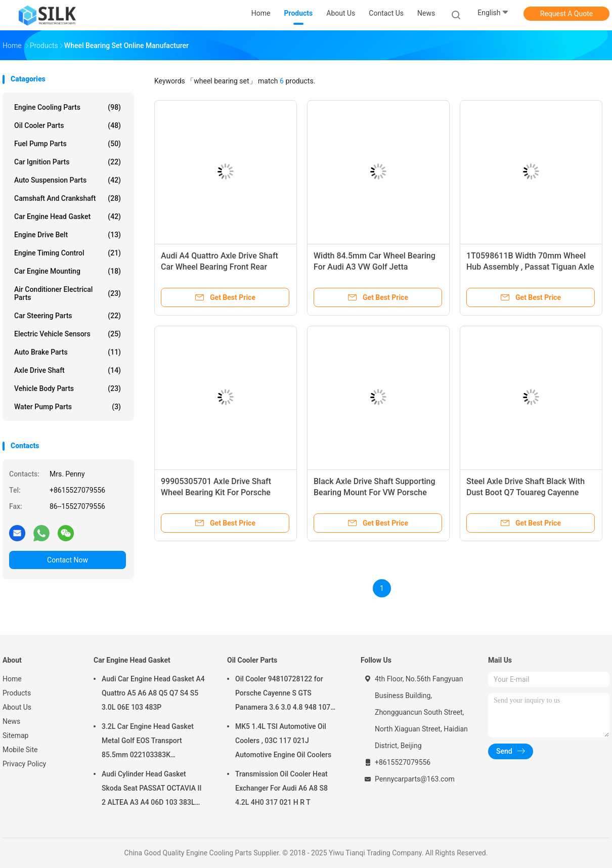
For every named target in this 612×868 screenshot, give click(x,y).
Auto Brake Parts (68, 352)
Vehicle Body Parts (68, 388)
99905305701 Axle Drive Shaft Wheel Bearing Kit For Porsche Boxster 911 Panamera (216, 492)
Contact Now (68, 560)
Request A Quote (566, 14)
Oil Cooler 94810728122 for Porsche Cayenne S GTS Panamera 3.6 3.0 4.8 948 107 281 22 (283, 695)
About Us (17, 707)
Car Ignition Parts (68, 162)
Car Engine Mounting (68, 271)
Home (12, 679)
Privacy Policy (24, 764)
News (11, 721)
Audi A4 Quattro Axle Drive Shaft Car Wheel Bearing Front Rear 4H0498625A (220, 267)
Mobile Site (20, 750)
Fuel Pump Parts (68, 144)
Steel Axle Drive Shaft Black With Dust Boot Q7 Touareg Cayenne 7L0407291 (526, 492)
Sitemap (15, 735)
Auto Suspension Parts (68, 180)
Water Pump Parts (68, 407)
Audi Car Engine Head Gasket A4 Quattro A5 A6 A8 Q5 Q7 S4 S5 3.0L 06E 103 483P (153, 693)
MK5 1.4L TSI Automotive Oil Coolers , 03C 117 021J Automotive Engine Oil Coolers (283, 741)
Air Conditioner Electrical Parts (68, 293)
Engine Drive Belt (68, 235)
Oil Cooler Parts (68, 125)
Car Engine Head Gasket (68, 216)
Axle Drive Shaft (68, 370)
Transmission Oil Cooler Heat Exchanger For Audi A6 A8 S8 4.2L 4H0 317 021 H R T (281, 788)
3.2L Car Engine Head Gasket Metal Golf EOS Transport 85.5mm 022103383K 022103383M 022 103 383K (148, 742)
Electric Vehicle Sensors (68, 334)
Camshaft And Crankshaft (68, 198)
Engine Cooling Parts (68, 107)
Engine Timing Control (68, 253)
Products (17, 693)
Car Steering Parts (68, 316)
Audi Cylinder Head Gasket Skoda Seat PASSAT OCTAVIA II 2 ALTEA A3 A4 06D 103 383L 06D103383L (152, 790)
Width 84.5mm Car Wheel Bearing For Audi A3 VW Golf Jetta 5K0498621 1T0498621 (375, 267)
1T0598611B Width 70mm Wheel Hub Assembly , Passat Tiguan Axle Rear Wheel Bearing (530, 267)
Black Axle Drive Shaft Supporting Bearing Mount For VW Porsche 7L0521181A (375, 492)
